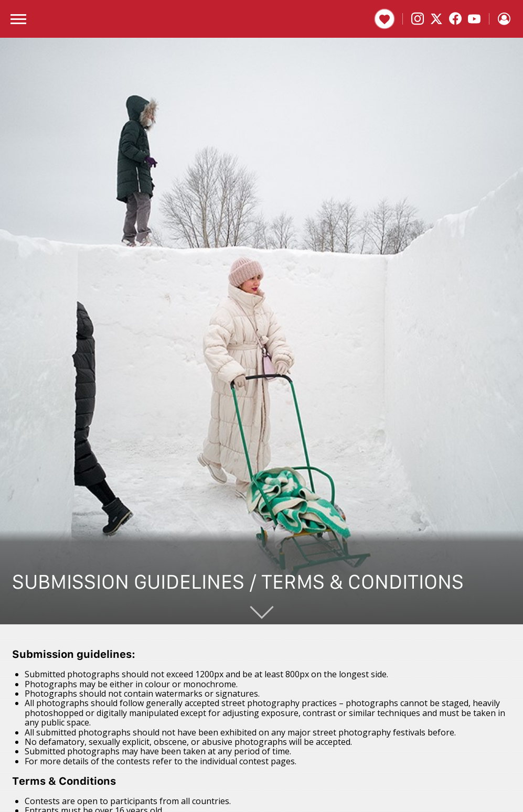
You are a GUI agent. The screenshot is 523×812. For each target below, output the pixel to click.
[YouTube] (474, 19)
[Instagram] (418, 19)
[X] (436, 19)
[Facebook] (455, 19)
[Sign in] (504, 19)
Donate (385, 19)
